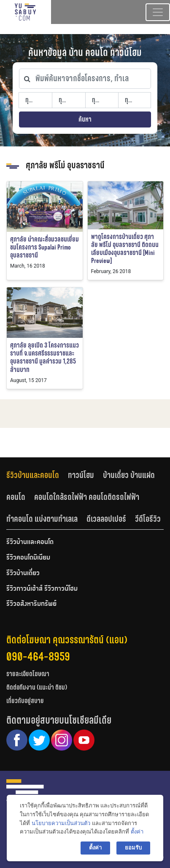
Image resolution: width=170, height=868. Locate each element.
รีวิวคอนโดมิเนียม (28, 558)
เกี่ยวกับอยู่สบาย (25, 701)
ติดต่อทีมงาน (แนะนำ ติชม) (37, 687)
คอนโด (16, 497)
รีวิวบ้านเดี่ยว (23, 573)
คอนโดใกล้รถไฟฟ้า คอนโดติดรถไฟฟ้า (87, 497)
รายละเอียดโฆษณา (28, 674)
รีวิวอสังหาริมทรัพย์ (31, 604)
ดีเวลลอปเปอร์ (106, 519)
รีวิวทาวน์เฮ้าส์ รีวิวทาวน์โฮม (42, 589)
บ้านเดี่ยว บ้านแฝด (129, 475)
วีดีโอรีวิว (148, 519)
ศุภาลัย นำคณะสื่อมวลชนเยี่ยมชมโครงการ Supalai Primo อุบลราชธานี (45, 247)
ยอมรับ (133, 848)
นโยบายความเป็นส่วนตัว (61, 823)
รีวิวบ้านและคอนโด (33, 475)
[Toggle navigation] (158, 12)
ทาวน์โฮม (81, 475)
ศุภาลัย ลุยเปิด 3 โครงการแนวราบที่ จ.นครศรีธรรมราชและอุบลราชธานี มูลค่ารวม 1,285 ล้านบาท (45, 357)
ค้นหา (85, 119)
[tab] (37, 475)
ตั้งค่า (137, 832)
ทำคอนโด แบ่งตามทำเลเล (42, 519)
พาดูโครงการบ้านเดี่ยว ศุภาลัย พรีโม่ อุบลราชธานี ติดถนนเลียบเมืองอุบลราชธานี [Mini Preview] (125, 249)
